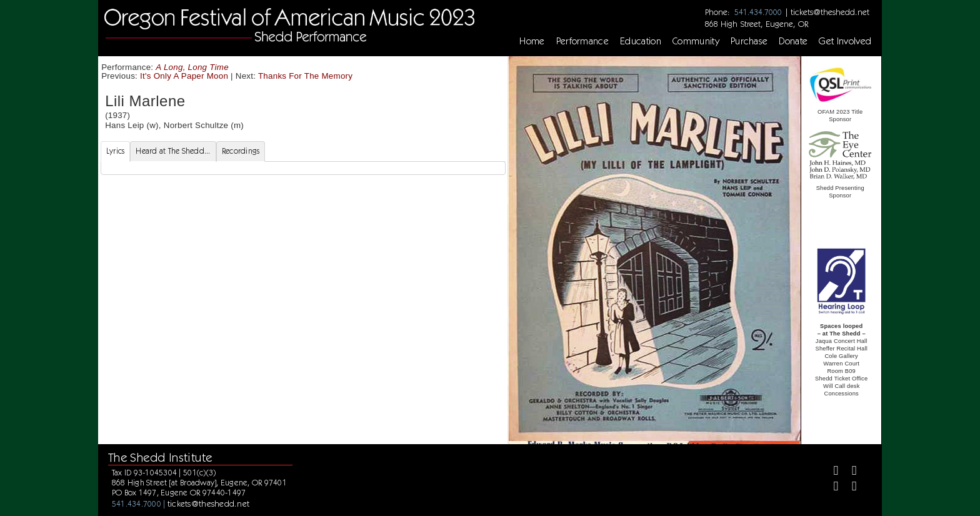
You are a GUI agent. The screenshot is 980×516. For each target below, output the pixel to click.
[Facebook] (831, 472)
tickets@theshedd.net (830, 12)
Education (641, 41)
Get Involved (845, 41)
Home (532, 41)
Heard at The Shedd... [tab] (173, 151)
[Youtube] (849, 488)
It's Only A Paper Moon (184, 76)
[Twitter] (849, 472)
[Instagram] (831, 488)
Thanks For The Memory (305, 76)
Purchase (749, 41)
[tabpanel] (303, 168)
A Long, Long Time (192, 67)
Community (696, 41)
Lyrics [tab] (116, 151)
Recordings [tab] (241, 151)
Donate (793, 41)
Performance (583, 41)
